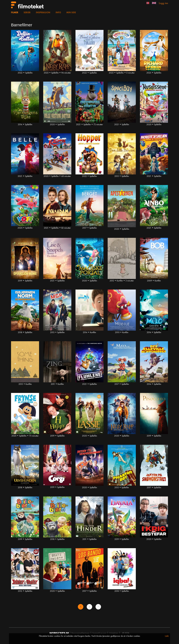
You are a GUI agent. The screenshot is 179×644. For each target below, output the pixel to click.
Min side (71, 13)
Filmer (15, 13)
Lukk (167, 636)
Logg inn (163, 3)
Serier (27, 13)
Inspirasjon (43, 13)
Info (58, 13)
